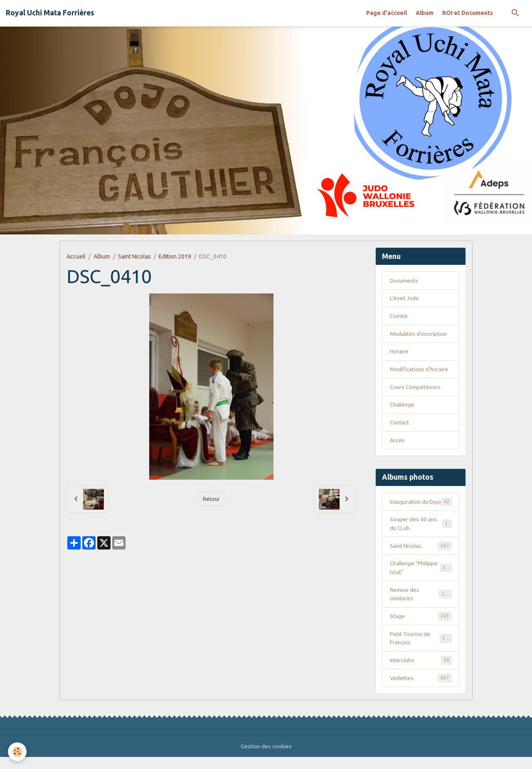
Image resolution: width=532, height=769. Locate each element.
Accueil (76, 256)
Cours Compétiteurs (416, 388)
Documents (405, 281)
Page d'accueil (387, 13)
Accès (398, 441)
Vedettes (421, 690)
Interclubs (421, 672)
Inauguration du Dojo (421, 507)
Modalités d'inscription (419, 334)
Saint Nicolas (134, 256)
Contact (400, 424)
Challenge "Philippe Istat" (421, 578)
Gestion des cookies (266, 758)
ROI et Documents (468, 13)
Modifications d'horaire (420, 370)
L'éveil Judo (405, 298)
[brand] (50, 13)
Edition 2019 (175, 256)
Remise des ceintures (421, 605)
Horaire (399, 352)
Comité (399, 316)
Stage (421, 627)
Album (425, 13)
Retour (211, 499)
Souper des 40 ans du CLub (421, 534)
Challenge (403, 406)
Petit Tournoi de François (421, 649)
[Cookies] (18, 752)
